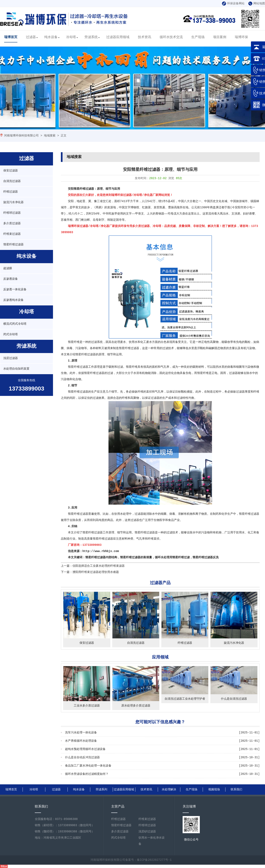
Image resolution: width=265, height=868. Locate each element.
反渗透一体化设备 (15, 289)
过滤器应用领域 (118, 37)
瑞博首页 (11, 37)
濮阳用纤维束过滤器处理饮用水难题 (96, 572)
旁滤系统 (91, 37)
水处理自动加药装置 (16, 369)
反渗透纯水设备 (13, 300)
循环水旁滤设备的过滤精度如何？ (87, 774)
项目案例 (220, 37)
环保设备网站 (233, 4)
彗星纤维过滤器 (13, 245)
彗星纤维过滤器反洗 (206, 557)
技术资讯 (145, 37)
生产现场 (198, 37)
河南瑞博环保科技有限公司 (21, 136)
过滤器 (31, 37)
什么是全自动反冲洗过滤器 (82, 757)
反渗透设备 (11, 279)
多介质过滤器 (12, 223)
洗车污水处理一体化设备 (81, 733)
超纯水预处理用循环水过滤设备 (85, 749)
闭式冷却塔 (11, 334)
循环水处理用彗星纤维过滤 (172, 557)
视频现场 (214, 790)
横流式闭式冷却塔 (15, 324)
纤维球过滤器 (12, 213)
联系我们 (236, 790)
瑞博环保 (241, 37)
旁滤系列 (101, 790)
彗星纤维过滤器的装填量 (136, 557)
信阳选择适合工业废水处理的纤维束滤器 (99, 566)
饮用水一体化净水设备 (152, 841)
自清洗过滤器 (12, 181)
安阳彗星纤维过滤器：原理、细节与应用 (94, 189)
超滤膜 (8, 268)
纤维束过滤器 (12, 234)
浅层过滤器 (11, 358)
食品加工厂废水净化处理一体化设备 (88, 766)
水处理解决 (169, 790)
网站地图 (257, 4)
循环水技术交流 (171, 37)
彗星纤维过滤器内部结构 (101, 557)
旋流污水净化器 (13, 202)
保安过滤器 (11, 171)
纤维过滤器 (11, 192)
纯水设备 (51, 37)
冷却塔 (71, 37)
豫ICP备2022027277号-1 (154, 860)
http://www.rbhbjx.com (101, 551)
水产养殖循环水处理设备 (81, 741)
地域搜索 (50, 136)
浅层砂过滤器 (147, 832)
